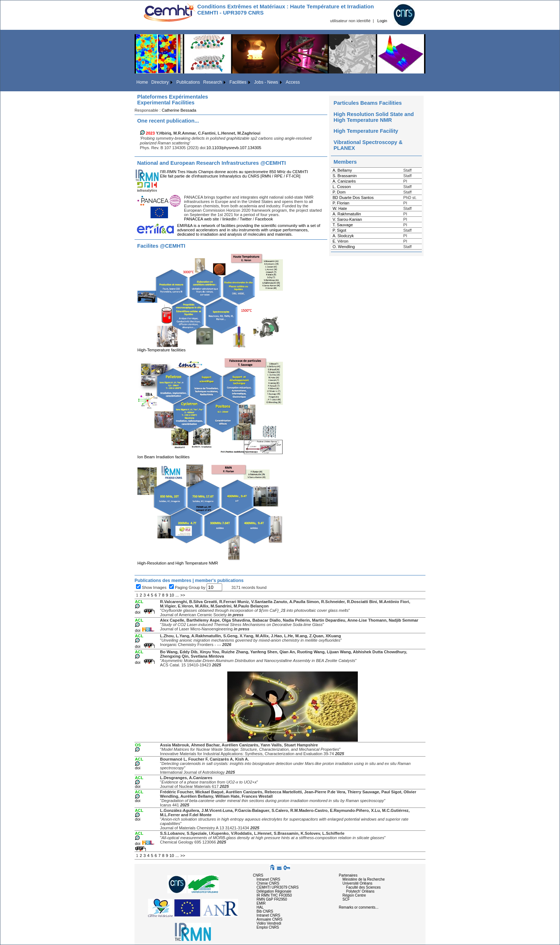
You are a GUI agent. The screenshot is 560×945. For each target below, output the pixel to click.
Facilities (238, 82)
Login (382, 21)
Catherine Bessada (179, 110)
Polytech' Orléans (360, 891)
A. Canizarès (344, 181)
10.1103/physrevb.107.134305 (234, 148)
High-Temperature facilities (210, 348)
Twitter (246, 219)
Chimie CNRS (268, 883)
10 (172, 595)
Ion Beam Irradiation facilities (210, 455)
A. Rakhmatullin (347, 214)
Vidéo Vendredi (269, 923)
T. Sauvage (343, 225)
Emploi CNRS (268, 927)
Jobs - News (266, 82)
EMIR (261, 903)
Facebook (264, 219)
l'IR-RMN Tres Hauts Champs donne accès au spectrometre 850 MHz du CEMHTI (234, 172)
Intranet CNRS (269, 879)
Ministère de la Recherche (364, 879)
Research (213, 82)
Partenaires (348, 875)
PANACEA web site (201, 219)
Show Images (154, 587)
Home (142, 82)
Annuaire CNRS (270, 919)
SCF (346, 899)
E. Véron (340, 241)
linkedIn (230, 219)
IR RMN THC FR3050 (274, 895)
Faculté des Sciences (363, 887)
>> (183, 595)
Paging (182, 587)
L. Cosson (341, 187)
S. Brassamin (345, 176)
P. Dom (339, 192)
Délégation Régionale (274, 891)
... (177, 595)
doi (138, 612)
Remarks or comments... (359, 907)
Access (293, 82)
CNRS (258, 875)
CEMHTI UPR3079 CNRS (278, 887)
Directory (160, 82)
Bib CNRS (265, 911)
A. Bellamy (342, 170)
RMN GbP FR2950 (272, 899)
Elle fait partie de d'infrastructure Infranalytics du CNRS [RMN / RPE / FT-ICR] (230, 176)
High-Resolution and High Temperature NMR (210, 561)
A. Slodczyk (343, 236)
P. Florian (341, 203)
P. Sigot (339, 230)
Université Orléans (357, 883)
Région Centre (354, 895)
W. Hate (340, 208)
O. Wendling (343, 247)
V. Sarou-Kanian (347, 219)
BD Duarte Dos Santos (353, 198)
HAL (260, 907)
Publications (188, 82)
